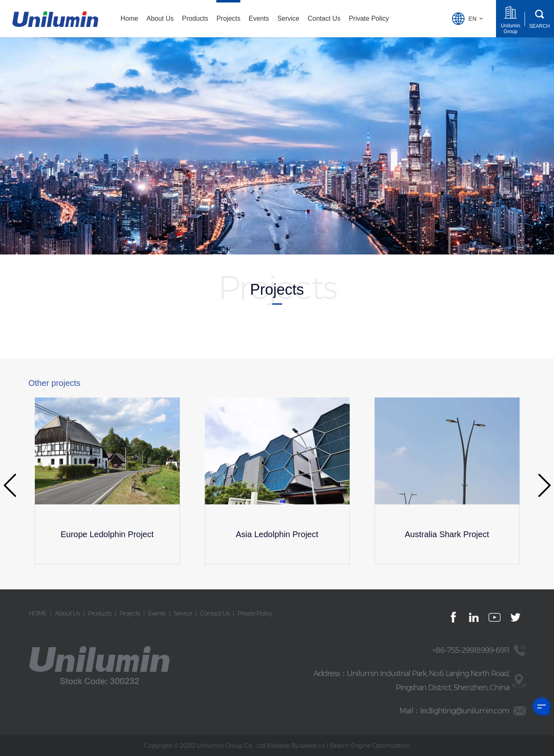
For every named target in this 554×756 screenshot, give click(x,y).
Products (195, 18)
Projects (228, 18)
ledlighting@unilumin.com (465, 711)
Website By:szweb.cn (296, 746)
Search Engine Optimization (370, 746)
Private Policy (369, 18)
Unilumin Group (511, 29)
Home (129, 18)
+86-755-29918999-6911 (471, 650)
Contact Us (324, 18)
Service (288, 18)
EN (458, 19)
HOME (38, 613)
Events (259, 18)
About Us (160, 18)
